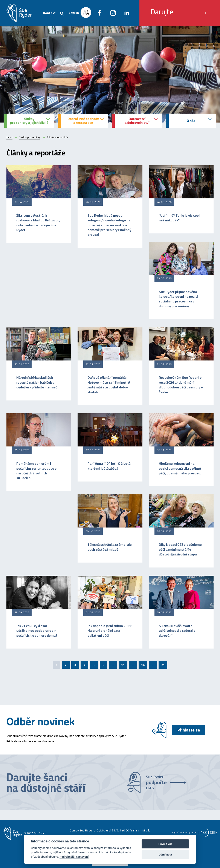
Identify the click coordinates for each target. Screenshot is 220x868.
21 (163, 665)
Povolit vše (165, 844)
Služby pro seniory (30, 137)
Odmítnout (165, 855)
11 (123, 665)
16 (143, 665)
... (94, 665)
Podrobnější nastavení (74, 857)
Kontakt (49, 13)
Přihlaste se (189, 730)
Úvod (9, 137)
